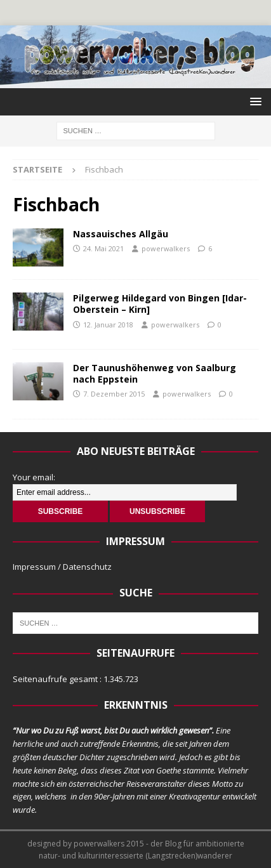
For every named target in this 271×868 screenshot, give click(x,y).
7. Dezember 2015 (114, 394)
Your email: (34, 477)
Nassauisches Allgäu (121, 234)
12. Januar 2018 (108, 325)
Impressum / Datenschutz (62, 567)
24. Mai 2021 (103, 248)
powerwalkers (166, 248)
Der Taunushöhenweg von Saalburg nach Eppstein (155, 373)
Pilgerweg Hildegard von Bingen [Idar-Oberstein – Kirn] (160, 304)
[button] (254, 101)
